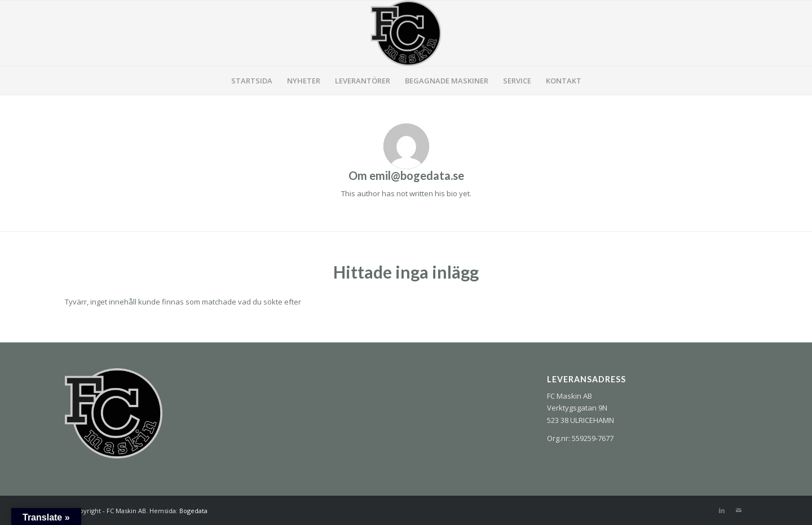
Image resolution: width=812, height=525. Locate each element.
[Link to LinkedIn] (722, 510)
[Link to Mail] (739, 510)
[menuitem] (252, 81)
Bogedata (193, 511)
